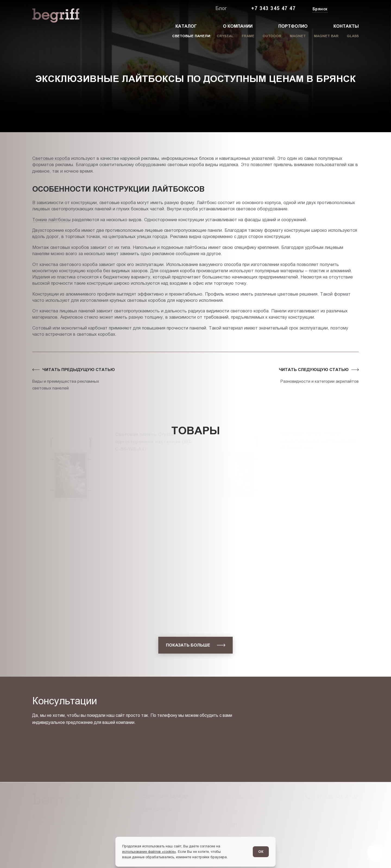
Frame (248, 36)
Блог (221, 8)
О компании (238, 26)
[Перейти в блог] (376, 853)
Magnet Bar (326, 36)
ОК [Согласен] (261, 852)
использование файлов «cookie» (149, 852)
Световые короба (51, 158)
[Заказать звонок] (346, 9)
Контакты (346, 26)
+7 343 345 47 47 (273, 8)
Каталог (186, 26)
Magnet (298, 36)
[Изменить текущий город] (319, 9)
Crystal (225, 36)
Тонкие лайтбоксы (51, 220)
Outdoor (272, 36)
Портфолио (293, 26)
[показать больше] (195, 645)
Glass (353, 36)
